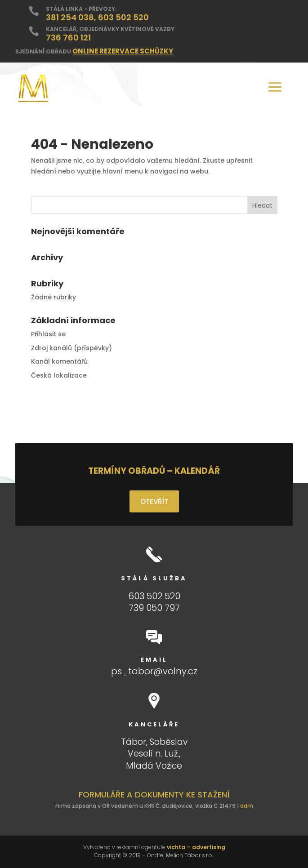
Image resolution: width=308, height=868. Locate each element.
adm (247, 806)
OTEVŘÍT (154, 501)
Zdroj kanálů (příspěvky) (71, 348)
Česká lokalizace (59, 375)
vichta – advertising (196, 847)
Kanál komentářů (59, 361)
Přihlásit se (48, 334)
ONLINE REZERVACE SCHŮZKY (123, 51)
